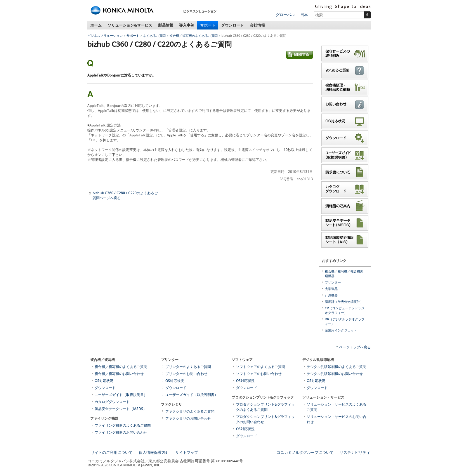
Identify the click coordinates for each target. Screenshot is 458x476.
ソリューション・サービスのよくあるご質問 (336, 407)
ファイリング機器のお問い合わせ (121, 432)
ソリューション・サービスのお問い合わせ (336, 419)
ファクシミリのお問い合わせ (188, 418)
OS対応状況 (104, 381)
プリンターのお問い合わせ (186, 374)
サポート (208, 25)
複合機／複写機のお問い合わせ (119, 374)
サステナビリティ (355, 452)
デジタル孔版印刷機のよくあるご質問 (336, 367)
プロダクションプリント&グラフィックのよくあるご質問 (265, 407)
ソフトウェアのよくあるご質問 (261, 367)
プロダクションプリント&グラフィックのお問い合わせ (265, 419)
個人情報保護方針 (154, 452)
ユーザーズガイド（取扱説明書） (121, 395)
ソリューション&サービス (130, 25)
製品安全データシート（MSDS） (121, 409)
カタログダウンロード (112, 402)
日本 (304, 15)
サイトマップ (187, 452)
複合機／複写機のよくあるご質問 (194, 35)
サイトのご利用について (112, 452)
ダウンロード (233, 25)
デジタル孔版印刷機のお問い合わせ (335, 374)
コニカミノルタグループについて (305, 452)
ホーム (96, 25)
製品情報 (166, 25)
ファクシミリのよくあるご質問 (190, 411)
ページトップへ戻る (355, 347)
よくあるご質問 (154, 35)
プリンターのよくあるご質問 (188, 367)
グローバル (285, 15)
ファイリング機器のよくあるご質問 (123, 425)
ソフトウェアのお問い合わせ (259, 374)
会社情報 (257, 25)
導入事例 (187, 25)
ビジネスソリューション (105, 35)
